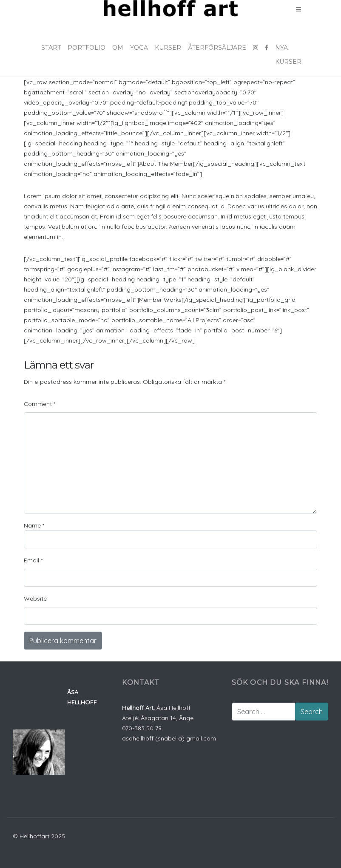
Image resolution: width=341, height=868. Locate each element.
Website (35, 599)
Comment (40, 404)
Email (33, 560)
